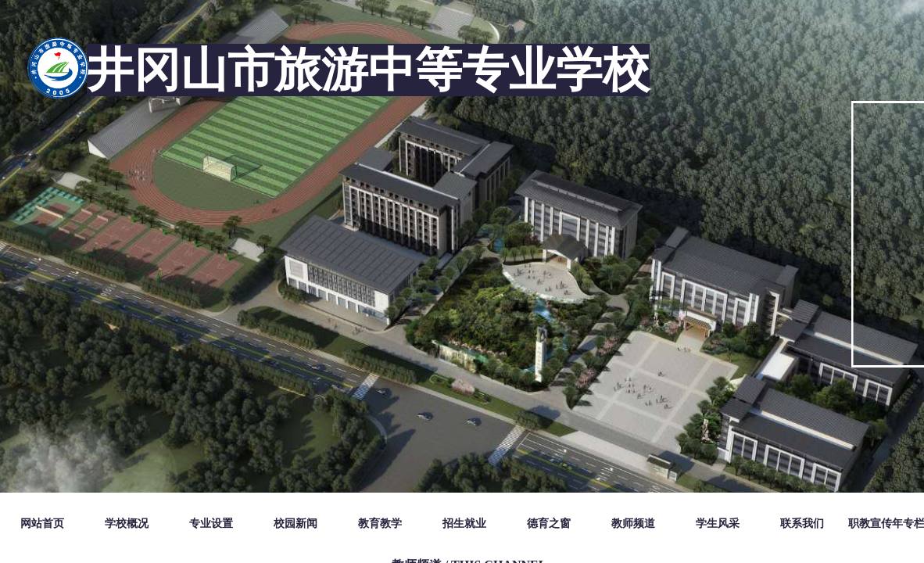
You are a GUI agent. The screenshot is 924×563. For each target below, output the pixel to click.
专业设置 (211, 524)
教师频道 (633, 524)
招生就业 (464, 524)
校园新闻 (295, 524)
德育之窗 (549, 524)
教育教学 (380, 524)
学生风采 (718, 524)
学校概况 (127, 524)
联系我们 (802, 524)
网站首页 (42, 524)
